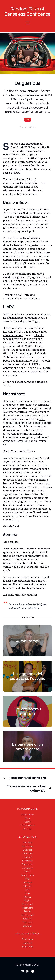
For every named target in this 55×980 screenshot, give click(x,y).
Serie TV (27, 919)
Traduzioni (27, 922)
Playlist (27, 900)
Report (27, 911)
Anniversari (27, 846)
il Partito (39, 335)
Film (27, 879)
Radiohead (27, 904)
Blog (27, 818)
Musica (27, 897)
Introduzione (27, 815)
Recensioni (27, 908)
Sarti (15, 520)
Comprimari (27, 864)
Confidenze (27, 868)
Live (27, 893)
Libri (27, 890)
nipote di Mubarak (27, 556)
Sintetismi (27, 943)
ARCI (8, 314)
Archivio (27, 829)
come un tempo (13, 335)
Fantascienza (27, 875)
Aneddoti (27, 842)
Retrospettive (27, 915)
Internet (27, 886)
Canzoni (27, 857)
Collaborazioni (27, 825)
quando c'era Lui (20, 430)
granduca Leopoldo (15, 441)
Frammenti (28, 947)
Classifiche (27, 861)
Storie (27, 822)
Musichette (28, 939)
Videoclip (27, 926)
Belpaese (27, 850)
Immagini (27, 882)
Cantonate (27, 853)
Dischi (27, 871)
